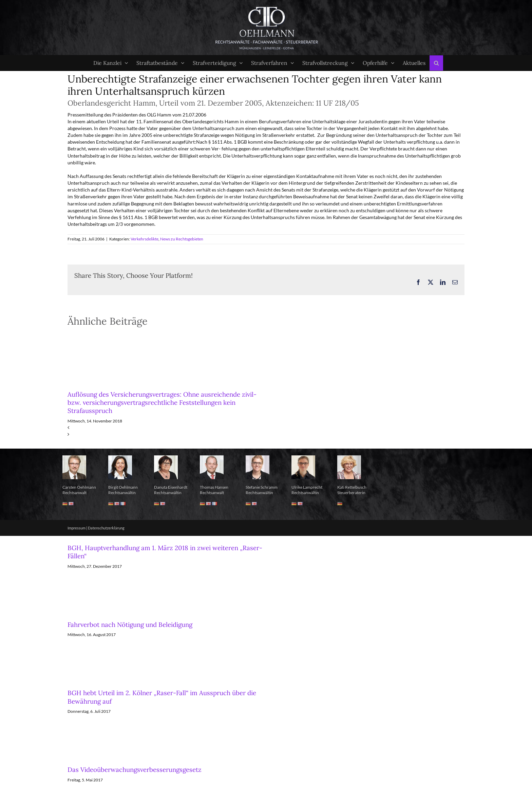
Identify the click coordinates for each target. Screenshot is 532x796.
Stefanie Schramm (262, 487)
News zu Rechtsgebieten (182, 239)
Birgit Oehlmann (123, 487)
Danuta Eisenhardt (171, 487)
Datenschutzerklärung (106, 528)
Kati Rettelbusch (352, 487)
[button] (436, 63)
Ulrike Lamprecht (307, 487)
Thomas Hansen (214, 487)
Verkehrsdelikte (145, 239)
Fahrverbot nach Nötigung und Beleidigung (130, 625)
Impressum (77, 528)
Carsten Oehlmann (79, 487)
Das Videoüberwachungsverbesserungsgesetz (135, 770)
